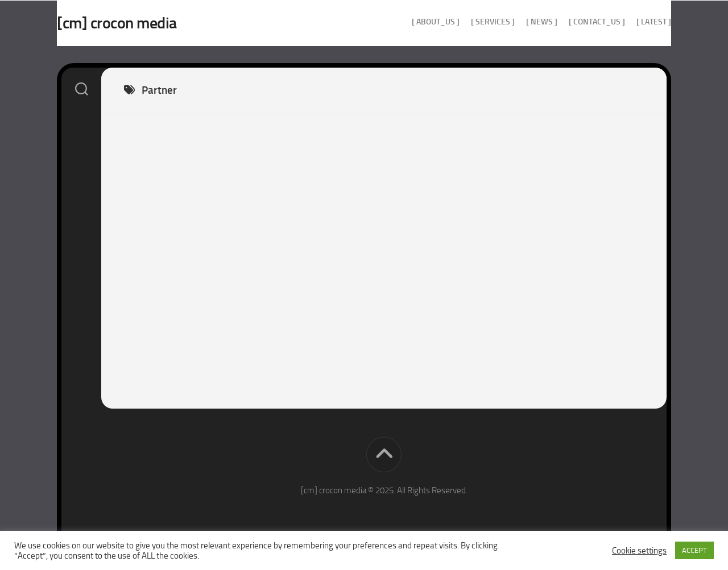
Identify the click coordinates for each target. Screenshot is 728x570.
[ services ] (470, 22)
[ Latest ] (631, 22)
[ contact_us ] (574, 22)
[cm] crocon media (140, 23)
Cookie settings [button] (639, 551)
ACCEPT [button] (694, 550)
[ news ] (519, 22)
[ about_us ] (413, 22)
